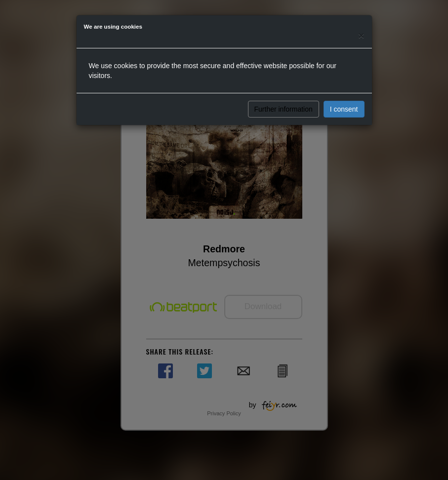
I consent (344, 109)
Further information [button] (284, 109)
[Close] (361, 35)
